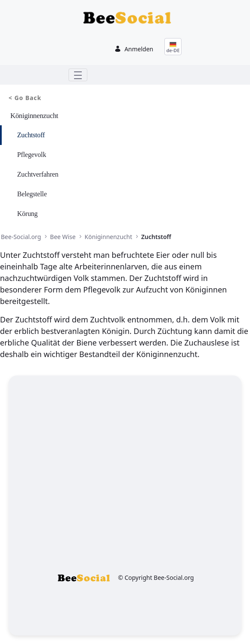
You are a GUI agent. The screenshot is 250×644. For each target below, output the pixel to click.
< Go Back (25, 98)
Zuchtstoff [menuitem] (31, 135)
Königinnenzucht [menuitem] (34, 116)
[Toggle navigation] (78, 75)
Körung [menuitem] (27, 214)
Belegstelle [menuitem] (32, 194)
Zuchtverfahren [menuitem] (38, 174)
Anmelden (134, 49)
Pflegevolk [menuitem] (32, 155)
